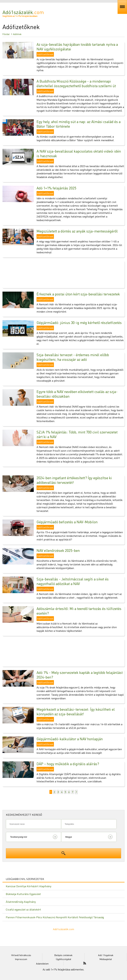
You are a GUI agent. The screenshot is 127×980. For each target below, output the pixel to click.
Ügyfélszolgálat (63, 959)
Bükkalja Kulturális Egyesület (23, 894)
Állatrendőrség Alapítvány (21, 902)
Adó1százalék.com (63, 929)
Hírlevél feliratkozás (21, 955)
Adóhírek (17, 34)
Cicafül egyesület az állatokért (23, 909)
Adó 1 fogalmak (106, 955)
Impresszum (21, 959)
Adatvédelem (42, 963)
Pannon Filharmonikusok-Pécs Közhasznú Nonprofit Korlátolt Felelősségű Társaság (55, 917)
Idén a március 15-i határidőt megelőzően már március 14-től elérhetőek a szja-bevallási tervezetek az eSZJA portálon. (79, 726)
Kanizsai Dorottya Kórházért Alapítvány (29, 886)
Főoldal (6, 34)
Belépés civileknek (63, 955)
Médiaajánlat (106, 959)
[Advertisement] (63, 273)
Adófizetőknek (45, 54)
